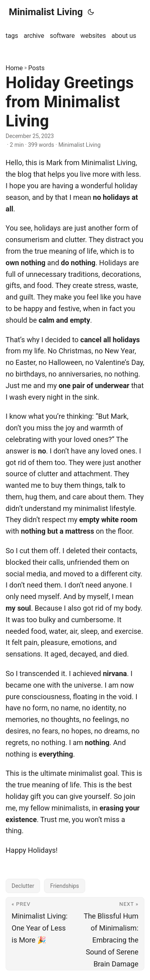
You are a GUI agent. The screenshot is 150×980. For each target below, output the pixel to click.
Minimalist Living (46, 12)
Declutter (23, 886)
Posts (37, 68)
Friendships (64, 886)
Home (14, 68)
